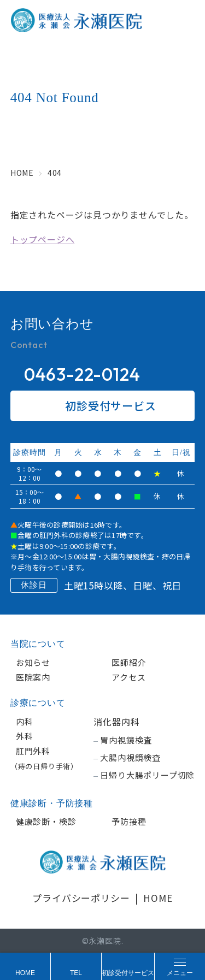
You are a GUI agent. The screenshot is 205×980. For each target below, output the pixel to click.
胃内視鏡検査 (126, 740)
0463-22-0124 (82, 374)
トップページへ (43, 239)
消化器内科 (116, 722)
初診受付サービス (102, 406)
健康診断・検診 (46, 821)
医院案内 (33, 677)
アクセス (128, 677)
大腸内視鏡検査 (130, 757)
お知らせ (33, 662)
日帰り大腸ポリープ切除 (147, 775)
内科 (25, 721)
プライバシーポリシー (81, 898)
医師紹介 (129, 662)
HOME (158, 898)
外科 (25, 736)
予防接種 (129, 821)
